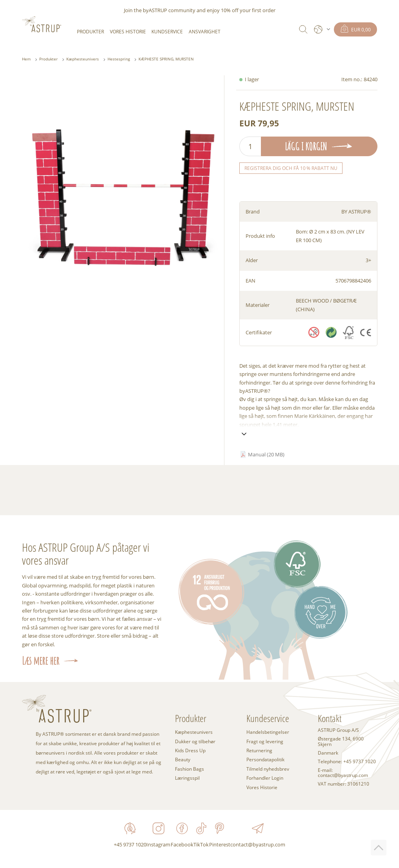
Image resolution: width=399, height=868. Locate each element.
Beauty (183, 759)
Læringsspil (187, 778)
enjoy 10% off (223, 10)
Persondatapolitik (265, 759)
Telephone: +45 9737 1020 (347, 762)
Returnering (259, 750)
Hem (26, 59)
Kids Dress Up (190, 750)
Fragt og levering (265, 741)
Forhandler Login (265, 778)
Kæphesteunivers (83, 59)
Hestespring (119, 59)
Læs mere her (41, 661)
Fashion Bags (189, 769)
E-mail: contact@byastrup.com (343, 773)
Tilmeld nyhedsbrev (268, 769)
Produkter (90, 31)
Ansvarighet (205, 31)
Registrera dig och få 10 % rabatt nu (291, 168)
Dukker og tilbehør (195, 741)
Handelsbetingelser (268, 732)
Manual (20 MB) (266, 454)
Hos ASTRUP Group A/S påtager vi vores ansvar (86, 554)
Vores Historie (128, 31)
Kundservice (167, 31)
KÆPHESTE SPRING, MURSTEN (166, 59)
